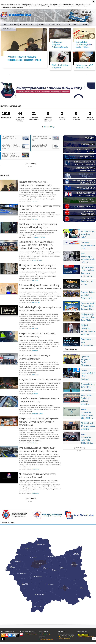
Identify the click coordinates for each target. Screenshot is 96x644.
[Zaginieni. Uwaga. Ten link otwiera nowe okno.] (80, 138)
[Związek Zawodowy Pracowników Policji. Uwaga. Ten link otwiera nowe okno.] (48, 517)
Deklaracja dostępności (46, 641)
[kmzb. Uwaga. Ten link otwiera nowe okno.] (80, 182)
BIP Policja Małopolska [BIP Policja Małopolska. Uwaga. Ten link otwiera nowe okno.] (31, 636)
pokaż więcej (44, 163)
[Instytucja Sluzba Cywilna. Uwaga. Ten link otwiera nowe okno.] (79, 517)
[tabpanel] (48, 577)
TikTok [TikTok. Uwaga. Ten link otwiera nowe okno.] (3, 640)
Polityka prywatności (65, 640)
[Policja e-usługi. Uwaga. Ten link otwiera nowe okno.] (80, 157)
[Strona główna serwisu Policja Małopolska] (83, 12)
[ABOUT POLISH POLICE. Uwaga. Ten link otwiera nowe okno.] (80, 194)
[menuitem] (5, 24)
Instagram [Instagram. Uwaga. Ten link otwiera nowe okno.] (14, 637)
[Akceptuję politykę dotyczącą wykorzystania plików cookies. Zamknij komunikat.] (93, 2)
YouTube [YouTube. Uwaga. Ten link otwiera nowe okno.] (7, 637)
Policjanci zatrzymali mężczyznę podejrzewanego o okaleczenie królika (24, 58)
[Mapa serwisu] (87, 12)
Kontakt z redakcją (45, 636)
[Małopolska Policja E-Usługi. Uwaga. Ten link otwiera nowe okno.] (80, 150)
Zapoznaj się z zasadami (66, 639)
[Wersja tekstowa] (90, 12)
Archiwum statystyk (49, 127)
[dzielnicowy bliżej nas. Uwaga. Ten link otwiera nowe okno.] (80, 175)
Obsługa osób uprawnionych (86, 639)
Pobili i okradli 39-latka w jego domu (60, 66)
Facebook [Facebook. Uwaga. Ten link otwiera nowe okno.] (10, 637)
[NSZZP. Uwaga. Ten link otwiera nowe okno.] (17, 517)
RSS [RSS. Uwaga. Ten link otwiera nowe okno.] (3, 637)
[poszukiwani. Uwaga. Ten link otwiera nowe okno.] (80, 144)
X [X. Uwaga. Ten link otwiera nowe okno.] (17, 637)
